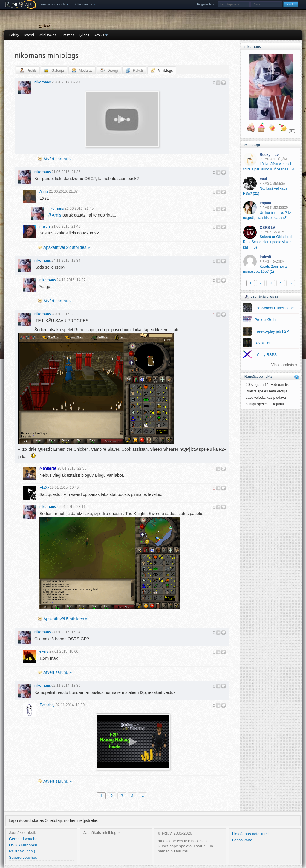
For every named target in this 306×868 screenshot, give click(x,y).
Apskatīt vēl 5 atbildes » (65, 619)
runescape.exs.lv (53, 4)
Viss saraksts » (284, 365)
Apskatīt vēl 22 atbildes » (67, 247)
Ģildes (84, 35)
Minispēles (48, 35)
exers (44, 651)
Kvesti (29, 35)
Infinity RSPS (266, 355)
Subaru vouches (23, 857)
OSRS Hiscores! (23, 845)
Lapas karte (242, 840)
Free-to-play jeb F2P (272, 331)
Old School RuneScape (274, 308)
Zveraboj (47, 705)
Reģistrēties (206, 4)
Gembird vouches (24, 839)
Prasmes (68, 35)
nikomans (42, 82)
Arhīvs (99, 35)
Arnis (44, 191)
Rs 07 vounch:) (22, 851)
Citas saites (84, 4)
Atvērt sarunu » (58, 159)
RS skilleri (263, 343)
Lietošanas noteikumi (250, 834)
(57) (292, 131)
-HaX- (44, 487)
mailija (45, 226)
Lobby (14, 35)
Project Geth (265, 320)
